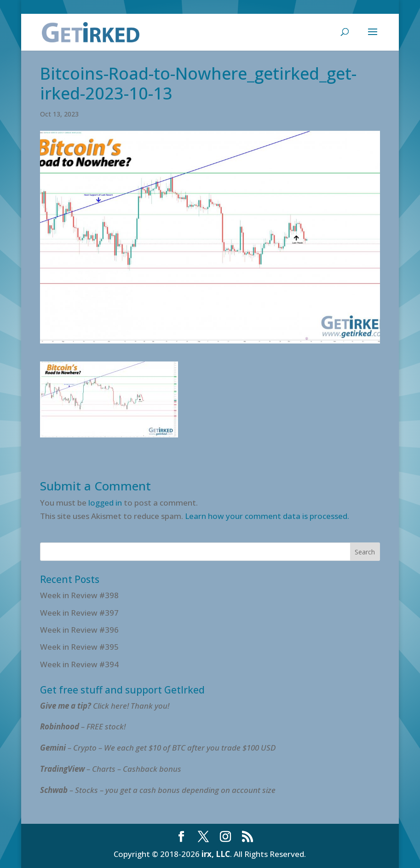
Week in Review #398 (79, 595)
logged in (105, 503)
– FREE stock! (83, 726)
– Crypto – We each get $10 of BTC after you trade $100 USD (159, 748)
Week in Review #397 (79, 613)
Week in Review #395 (79, 647)
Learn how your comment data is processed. (267, 516)
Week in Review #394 (79, 664)
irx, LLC (216, 854)
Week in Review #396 (79, 630)
